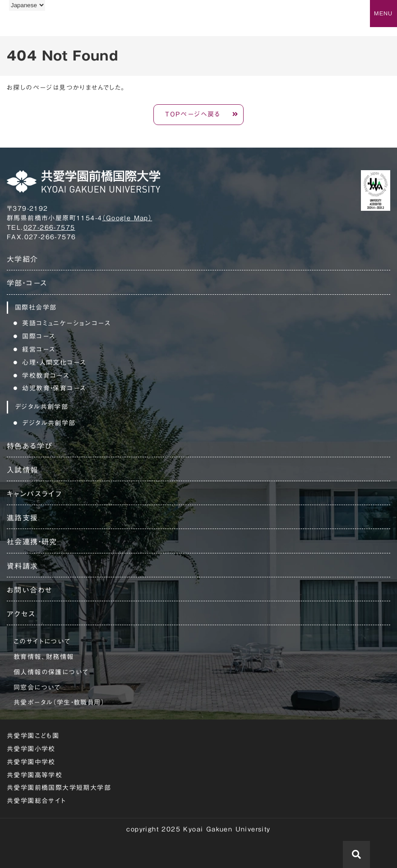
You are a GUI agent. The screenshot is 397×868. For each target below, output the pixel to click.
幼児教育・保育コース (54, 388)
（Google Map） (127, 218)
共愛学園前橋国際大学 (51, 24)
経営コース (39, 349)
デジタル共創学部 (49, 423)
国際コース (39, 336)
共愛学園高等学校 (35, 775)
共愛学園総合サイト (37, 801)
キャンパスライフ (34, 494)
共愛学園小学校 (31, 749)
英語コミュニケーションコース (66, 323)
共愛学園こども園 (33, 736)
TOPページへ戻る (193, 114)
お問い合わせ (30, 590)
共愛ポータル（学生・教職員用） (59, 702)
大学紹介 (23, 259)
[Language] (27, 5)
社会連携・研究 (32, 542)
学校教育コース (46, 376)
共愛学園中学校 (31, 762)
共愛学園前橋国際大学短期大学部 (59, 788)
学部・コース (27, 283)
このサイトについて (42, 641)
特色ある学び (30, 446)
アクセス (21, 614)
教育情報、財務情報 (44, 657)
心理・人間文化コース (54, 362)
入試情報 (23, 470)
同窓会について (37, 687)
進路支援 (23, 518)
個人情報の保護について (51, 672)
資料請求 (23, 566)
